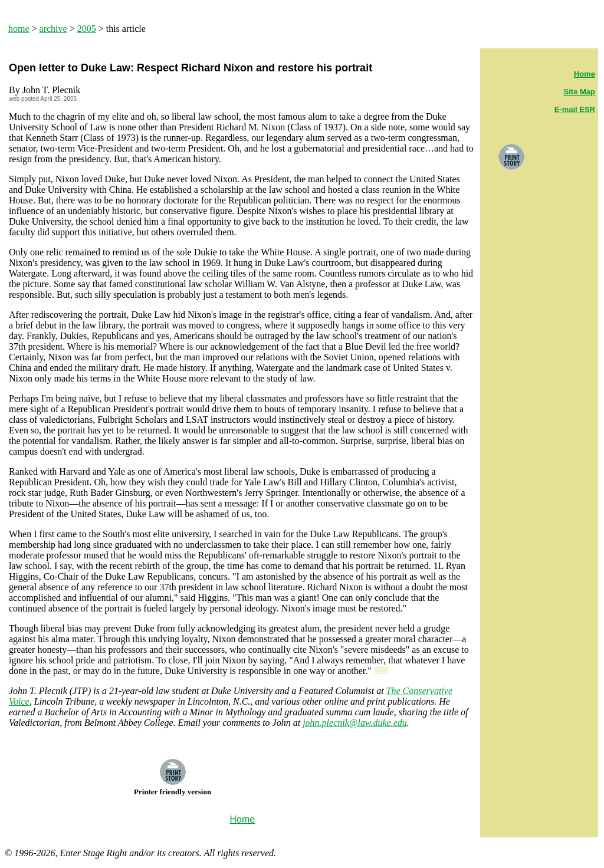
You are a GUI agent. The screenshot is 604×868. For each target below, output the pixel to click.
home (19, 29)
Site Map (580, 92)
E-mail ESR (575, 109)
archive (53, 29)
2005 (87, 29)
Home (585, 74)
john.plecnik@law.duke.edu (355, 723)
